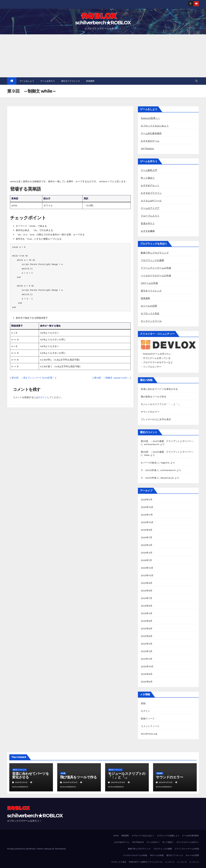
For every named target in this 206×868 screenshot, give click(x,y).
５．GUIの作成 (149, 470)
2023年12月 (147, 568)
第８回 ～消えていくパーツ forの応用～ (33, 378)
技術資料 (90, 81)
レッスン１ (170, 862)
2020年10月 (147, 666)
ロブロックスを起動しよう (168, 836)
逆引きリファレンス (71, 81)
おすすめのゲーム (150, 141)
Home (116, 836)
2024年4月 (147, 545)
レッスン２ (182, 862)
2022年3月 (147, 651)
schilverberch (152, 444)
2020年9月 (147, 674)
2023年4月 (147, 613)
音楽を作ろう (148, 223)
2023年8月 (147, 591)
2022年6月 (147, 636)
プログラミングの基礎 (152, 260)
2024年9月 (147, 530)
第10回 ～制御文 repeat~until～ (112, 378)
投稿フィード (148, 719)
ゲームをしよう (27, 81)
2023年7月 (146, 598)
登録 (143, 703)
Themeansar (60, 849)
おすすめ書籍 (148, 231)
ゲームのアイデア (150, 208)
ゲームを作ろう (48, 81)
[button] (197, 81)
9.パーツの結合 (149, 463)
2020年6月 (147, 682)
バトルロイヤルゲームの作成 (156, 276)
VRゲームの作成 (149, 283)
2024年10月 (147, 522)
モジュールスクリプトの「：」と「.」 (161, 404)
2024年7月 (146, 538)
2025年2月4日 (22, 782)
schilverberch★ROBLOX (103, 23)
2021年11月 (147, 659)
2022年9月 (147, 621)
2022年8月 (147, 629)
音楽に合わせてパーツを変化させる (159, 389)
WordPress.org (149, 734)
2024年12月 (147, 507)
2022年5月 (147, 644)
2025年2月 (147, 500)
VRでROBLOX (138, 842)
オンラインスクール (151, 321)
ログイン (43, 397)
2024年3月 (147, 553)
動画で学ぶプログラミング (155, 253)
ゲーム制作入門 (149, 170)
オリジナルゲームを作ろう (188, 842)
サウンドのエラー (150, 412)
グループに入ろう (150, 216)
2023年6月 (147, 606)
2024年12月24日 (71, 782)
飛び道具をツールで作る (153, 397)
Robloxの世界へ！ (150, 118)
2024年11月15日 (166, 782)
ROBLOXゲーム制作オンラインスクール (146, 862)
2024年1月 (146, 560)
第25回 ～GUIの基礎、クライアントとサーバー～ (167, 441)
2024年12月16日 (118, 782)
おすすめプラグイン (151, 193)
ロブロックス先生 (150, 313)
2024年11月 (147, 515)
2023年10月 (147, 575)
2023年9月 (147, 583)
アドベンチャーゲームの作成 (156, 268)
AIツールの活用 (149, 306)
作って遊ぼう (148, 178)
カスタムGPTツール (151, 201)
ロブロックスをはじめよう (155, 126)
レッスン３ (194, 862)
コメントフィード (150, 726)
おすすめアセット (150, 185)
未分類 (63, 773)
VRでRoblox (147, 149)
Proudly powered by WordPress (22, 849)
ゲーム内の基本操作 (151, 133)
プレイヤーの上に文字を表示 (156, 419)
